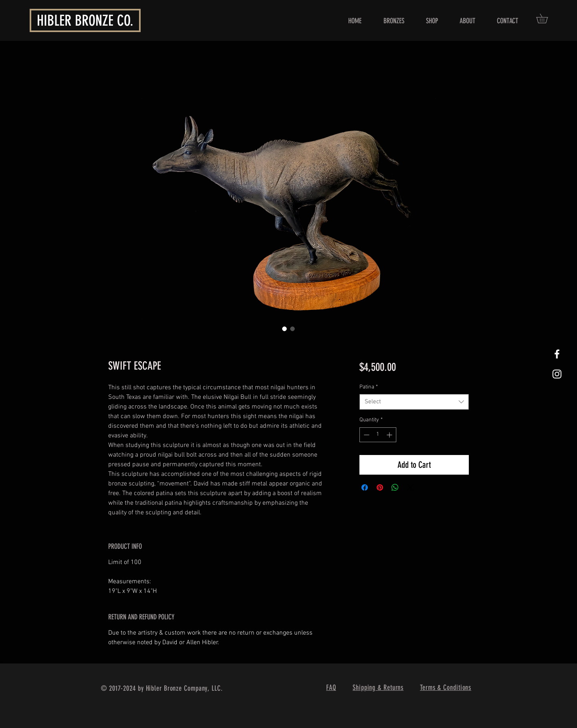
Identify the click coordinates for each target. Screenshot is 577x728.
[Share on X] (410, 487)
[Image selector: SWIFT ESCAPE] (284, 329)
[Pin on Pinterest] (380, 487)
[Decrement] (366, 435)
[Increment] (390, 435)
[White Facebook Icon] (557, 354)
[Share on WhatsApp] (395, 487)
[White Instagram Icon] (557, 374)
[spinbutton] (378, 435)
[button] (547, 18)
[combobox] (414, 402)
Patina (369, 387)
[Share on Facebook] (365, 487)
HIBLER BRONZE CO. (85, 20)
